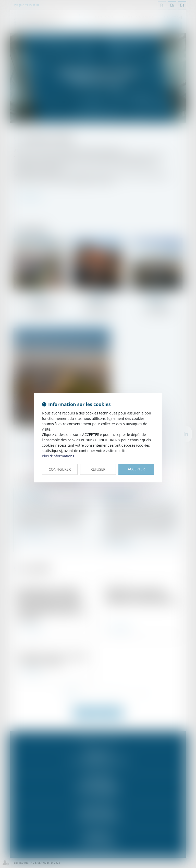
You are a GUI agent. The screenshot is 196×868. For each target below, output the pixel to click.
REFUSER (98, 469)
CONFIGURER (60, 469)
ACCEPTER (136, 469)
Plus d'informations (58, 456)
